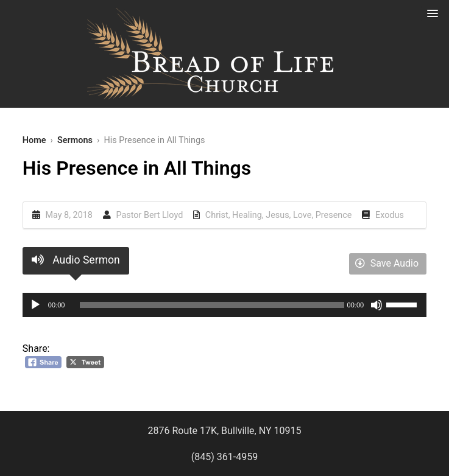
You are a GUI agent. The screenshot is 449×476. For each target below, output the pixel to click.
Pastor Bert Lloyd (150, 215)
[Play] (35, 305)
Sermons (75, 140)
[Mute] (377, 305)
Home (34, 140)
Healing (247, 215)
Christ (217, 215)
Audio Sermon (76, 260)
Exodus (390, 215)
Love (302, 215)
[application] (224, 305)
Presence (334, 215)
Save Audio (387, 263)
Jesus (277, 215)
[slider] (212, 305)
